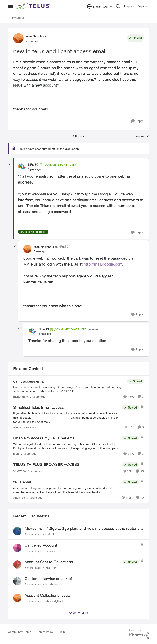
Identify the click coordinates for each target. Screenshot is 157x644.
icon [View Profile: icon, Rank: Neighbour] (16, 453)
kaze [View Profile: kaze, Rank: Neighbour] (29, 36)
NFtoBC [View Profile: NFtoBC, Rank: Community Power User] (33, 165)
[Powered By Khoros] (139, 634)
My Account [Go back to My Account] (17, 18)
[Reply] (137, 121)
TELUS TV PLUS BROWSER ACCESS (46, 464)
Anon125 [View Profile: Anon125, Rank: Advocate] (19, 497)
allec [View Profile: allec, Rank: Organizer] (16, 427)
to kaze (93, 329)
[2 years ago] (37, 396)
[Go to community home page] (34, 6)
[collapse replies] (9, 164)
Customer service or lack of (48, 579)
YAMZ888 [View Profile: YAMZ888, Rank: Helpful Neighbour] (20, 471)
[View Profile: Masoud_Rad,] (17, 598)
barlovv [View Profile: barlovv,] (50, 551)
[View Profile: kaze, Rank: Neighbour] (18, 38)
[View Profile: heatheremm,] (17, 581)
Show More (78, 613)
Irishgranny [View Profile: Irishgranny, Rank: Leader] (21, 396)
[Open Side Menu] (10, 6)
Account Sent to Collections (49, 562)
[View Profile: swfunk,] (17, 531)
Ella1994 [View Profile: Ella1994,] (51, 568)
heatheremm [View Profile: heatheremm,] (54, 584)
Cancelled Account (41, 545)
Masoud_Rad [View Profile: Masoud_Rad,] (54, 601)
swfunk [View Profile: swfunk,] (50, 534)
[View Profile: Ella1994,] (17, 564)
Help (62, 632)
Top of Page (45, 632)
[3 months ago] (33, 534)
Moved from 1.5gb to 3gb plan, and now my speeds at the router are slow (84, 529)
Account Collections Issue (47, 595)
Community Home (20, 632)
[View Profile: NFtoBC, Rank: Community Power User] (22, 167)
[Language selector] (100, 6)
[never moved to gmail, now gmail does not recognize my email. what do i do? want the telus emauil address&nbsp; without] (67, 490)
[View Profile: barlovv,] (17, 548)
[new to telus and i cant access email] (34, 169)
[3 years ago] (34, 497)
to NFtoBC (62, 247)
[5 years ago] (29, 427)
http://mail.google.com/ (104, 264)
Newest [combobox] (142, 137)
